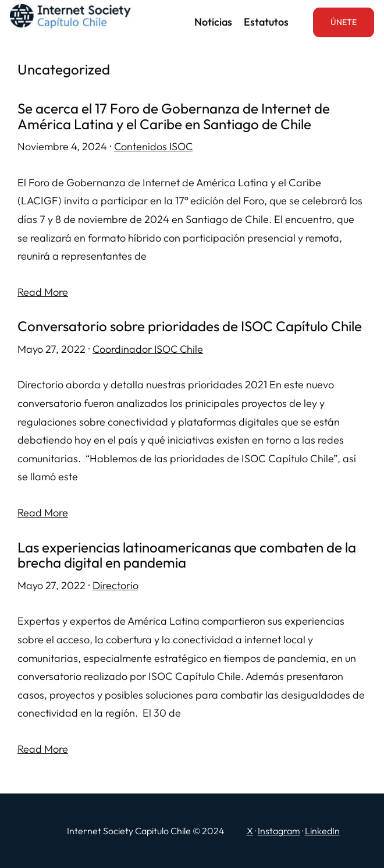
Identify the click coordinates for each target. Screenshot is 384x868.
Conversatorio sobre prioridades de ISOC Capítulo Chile (190, 326)
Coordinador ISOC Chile (148, 349)
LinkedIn (322, 831)
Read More (43, 292)
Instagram (279, 831)
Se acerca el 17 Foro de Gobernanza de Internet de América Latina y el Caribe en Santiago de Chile (174, 116)
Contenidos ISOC (153, 146)
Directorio (115, 585)
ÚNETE (344, 22)
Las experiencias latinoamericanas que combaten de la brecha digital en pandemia (187, 555)
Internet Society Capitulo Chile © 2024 (146, 831)
